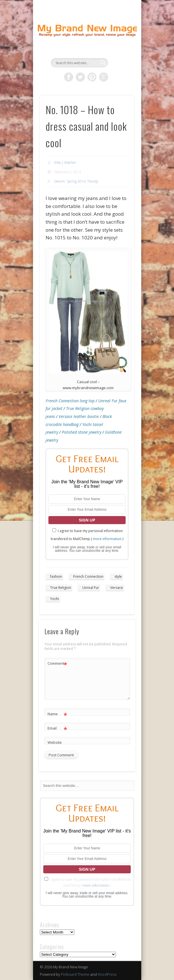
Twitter (80, 77)
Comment (57, 663)
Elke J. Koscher (65, 162)
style (118, 576)
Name (57, 714)
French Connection (88, 576)
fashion (56, 576)
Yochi (55, 599)
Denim (60, 181)
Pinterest (92, 77)
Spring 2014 (76, 181)
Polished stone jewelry (82, 432)
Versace (117, 588)
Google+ (104, 77)
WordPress (107, 974)
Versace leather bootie (79, 416)
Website (55, 742)
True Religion (61, 588)
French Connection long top (70, 401)
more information (107, 539)
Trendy (93, 181)
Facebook (69, 77)
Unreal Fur (91, 588)
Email (57, 728)
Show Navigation (120, 51)
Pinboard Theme (75, 974)
